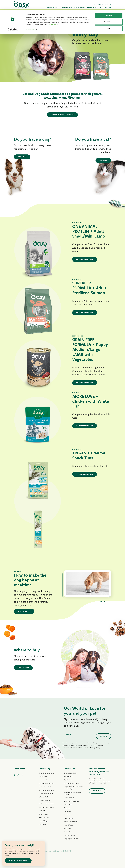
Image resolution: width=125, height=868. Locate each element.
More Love (67, 828)
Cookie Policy (53, 14)
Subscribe (104, 736)
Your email (67, 734)
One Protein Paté (44, 800)
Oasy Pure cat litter (70, 835)
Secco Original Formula (46, 773)
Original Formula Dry (71, 773)
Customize (109, 12)
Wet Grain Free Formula (46, 807)
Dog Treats (42, 824)
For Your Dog (45, 768)
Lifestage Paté (43, 797)
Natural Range (43, 821)
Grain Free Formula (45, 787)
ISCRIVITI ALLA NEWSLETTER (18, 861)
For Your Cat (69, 768)
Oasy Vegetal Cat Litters (71, 839)
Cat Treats (67, 832)
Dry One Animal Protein (46, 783)
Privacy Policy (95, 748)
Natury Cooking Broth (71, 821)
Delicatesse (68, 811)
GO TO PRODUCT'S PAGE (85, 259)
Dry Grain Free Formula (46, 790)
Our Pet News (106, 602)
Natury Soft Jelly (44, 817)
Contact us (97, 791)
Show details (30, 19)
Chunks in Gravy (69, 798)
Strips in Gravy (43, 814)
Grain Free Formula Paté (47, 804)
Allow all (109, 5)
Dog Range (22, 157)
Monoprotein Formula (46, 780)
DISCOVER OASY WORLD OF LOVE (62, 114)
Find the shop (23, 668)
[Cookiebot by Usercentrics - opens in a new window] (13, 20)
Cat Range (103, 160)
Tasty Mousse (68, 804)
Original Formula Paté (46, 793)
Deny (109, 18)
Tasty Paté (42, 811)
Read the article (24, 611)
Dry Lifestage (43, 776)
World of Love (20, 768)
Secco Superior (69, 776)
